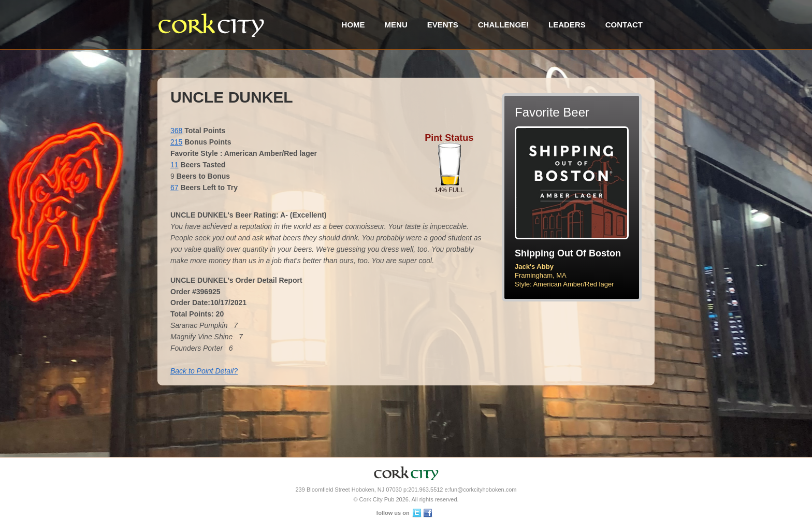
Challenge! (503, 25)
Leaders (567, 25)
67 (175, 188)
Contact (624, 25)
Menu (396, 25)
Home (353, 25)
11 (175, 165)
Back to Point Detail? (204, 371)
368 (176, 131)
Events (443, 25)
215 (176, 142)
